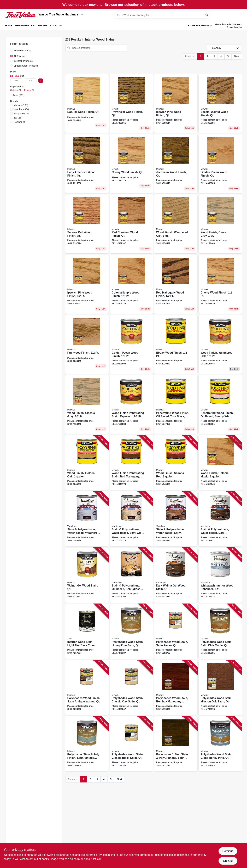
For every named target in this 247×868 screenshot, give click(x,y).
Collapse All (16, 90)
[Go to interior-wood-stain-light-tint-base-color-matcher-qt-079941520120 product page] (87, 631)
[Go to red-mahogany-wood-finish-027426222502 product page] (176, 284)
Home (9, 26)
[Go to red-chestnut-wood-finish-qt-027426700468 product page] (131, 224)
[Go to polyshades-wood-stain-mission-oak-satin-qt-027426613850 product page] (220, 688)
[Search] (207, 15)
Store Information (200, 26)
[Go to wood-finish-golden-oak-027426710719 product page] (87, 463)
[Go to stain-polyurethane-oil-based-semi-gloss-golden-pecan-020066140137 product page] (131, 575)
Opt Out (228, 861)
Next (237, 56)
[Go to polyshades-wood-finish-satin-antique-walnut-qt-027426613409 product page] (87, 688)
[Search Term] (162, 15)
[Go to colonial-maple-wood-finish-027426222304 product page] (131, 284)
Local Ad (56, 26)
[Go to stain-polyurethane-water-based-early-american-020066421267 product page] (176, 519)
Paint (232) (19, 95)
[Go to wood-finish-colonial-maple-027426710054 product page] (220, 463)
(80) (22, 109)
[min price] (16, 81)
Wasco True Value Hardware (61, 14)
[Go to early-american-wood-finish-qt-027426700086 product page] (87, 164)
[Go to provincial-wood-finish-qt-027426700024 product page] (131, 104)
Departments (24, 26)
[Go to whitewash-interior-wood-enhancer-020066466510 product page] (220, 575)
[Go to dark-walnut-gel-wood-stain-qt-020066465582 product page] (176, 575)
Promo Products (22, 50)
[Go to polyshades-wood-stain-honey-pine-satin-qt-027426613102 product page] (131, 631)
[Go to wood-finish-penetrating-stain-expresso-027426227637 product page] (131, 404)
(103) (21, 105)
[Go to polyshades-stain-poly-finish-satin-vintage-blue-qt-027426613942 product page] (87, 744)
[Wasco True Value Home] (21, 15)
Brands (43, 26)
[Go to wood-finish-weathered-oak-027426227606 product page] (220, 344)
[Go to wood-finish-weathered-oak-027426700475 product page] (176, 224)
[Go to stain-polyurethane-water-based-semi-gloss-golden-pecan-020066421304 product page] (131, 519)
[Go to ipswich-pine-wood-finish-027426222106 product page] (87, 284)
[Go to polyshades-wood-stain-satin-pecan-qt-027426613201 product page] (176, 631)
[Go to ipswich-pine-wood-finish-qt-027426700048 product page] (176, 104)
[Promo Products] (11, 50)
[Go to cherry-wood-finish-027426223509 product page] (220, 284)
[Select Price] (41, 81)
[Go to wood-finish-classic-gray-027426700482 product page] (220, 224)
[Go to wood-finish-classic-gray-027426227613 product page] (87, 404)
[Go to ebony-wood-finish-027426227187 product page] (176, 344)
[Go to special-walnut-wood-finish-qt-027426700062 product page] (220, 104)
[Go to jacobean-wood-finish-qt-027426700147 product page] (176, 164)
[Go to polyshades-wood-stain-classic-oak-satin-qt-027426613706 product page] (131, 688)
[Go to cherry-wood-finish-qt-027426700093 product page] (131, 164)
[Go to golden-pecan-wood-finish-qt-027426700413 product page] (220, 164)
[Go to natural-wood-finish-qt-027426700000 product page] (87, 104)
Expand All (29, 90)
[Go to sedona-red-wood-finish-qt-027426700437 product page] (87, 224)
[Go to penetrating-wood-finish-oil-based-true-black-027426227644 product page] (176, 404)
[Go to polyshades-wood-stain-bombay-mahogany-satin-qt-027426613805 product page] (176, 688)
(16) (18, 118)
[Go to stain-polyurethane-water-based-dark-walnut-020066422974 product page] (220, 519)
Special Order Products (26, 66)
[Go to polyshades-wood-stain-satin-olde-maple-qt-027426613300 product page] (220, 631)
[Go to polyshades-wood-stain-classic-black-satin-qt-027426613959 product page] (131, 744)
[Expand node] (11, 95)
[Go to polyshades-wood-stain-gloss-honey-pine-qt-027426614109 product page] (220, 744)
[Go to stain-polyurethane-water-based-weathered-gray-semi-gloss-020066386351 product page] (87, 519)
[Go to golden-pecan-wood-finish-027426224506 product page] (131, 344)
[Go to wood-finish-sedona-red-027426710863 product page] (176, 463)
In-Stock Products (23, 61)
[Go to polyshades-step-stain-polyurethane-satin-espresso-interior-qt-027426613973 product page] (176, 744)
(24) (21, 114)
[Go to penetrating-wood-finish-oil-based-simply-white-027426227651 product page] (220, 404)
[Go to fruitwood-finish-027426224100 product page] (87, 344)
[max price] (31, 81)
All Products (20, 56)
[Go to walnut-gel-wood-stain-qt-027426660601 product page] (87, 575)
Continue (228, 851)
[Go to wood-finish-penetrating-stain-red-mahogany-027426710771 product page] (131, 463)
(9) (20, 122)
